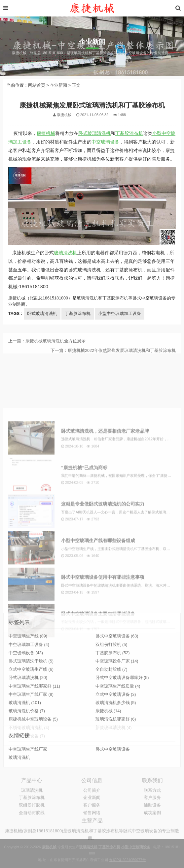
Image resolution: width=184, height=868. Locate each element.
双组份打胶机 (111, 685)
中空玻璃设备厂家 (117, 701)
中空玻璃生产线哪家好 (34, 726)
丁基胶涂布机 (129, 133)
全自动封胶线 (111, 710)
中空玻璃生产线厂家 (31, 734)
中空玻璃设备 (105, 142)
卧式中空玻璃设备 (117, 676)
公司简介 (92, 803)
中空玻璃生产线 (28, 676)
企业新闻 (58, 85)
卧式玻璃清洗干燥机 (31, 701)
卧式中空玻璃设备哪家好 (122, 718)
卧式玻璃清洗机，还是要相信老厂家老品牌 (105, 509)
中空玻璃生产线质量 (118, 726)
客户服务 (92, 818)
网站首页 (37, 85)
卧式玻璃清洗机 (94, 133)
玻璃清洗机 (65, 253)
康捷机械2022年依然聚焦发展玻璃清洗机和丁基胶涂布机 (122, 356)
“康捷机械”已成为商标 (84, 545)
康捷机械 (46, 133)
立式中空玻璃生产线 (31, 710)
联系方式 (152, 803)
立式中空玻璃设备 (116, 734)
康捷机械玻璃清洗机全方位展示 (55, 347)
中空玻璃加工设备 (29, 685)
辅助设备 (152, 818)
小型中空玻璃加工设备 (120, 314)
